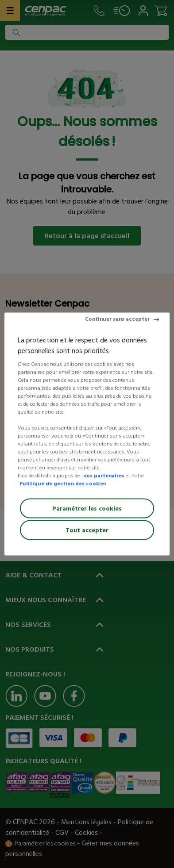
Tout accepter (87, 530)
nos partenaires (104, 476)
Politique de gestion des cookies (63, 484)
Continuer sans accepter (117, 319)
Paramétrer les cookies (87, 509)
